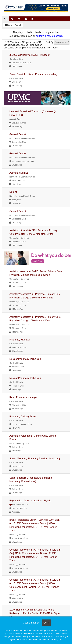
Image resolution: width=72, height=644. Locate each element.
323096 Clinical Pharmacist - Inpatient (29, 55)
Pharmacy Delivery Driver (23, 416)
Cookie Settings (31, 623)
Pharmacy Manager (20, 340)
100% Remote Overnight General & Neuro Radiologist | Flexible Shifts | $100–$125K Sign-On (34, 613)
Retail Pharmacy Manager (23, 397)
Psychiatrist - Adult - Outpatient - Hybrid (30, 501)
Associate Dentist (19, 173)
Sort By (49, 42)
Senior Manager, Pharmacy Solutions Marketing (35, 459)
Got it (46, 623)
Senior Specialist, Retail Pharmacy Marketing (33, 74)
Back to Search (13, 25)
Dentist (13, 192)
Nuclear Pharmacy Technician (25, 359)
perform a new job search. (50, 36)
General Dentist (18, 134)
